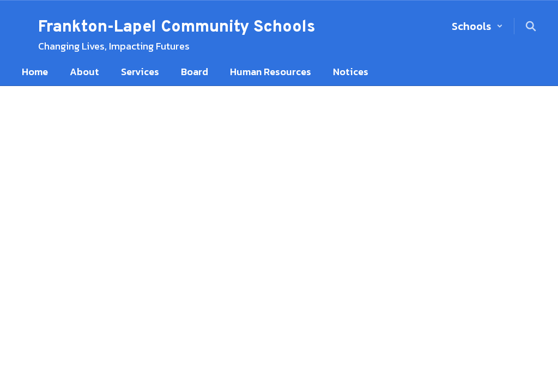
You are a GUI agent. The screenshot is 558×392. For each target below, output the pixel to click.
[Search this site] (531, 26)
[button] (477, 26)
